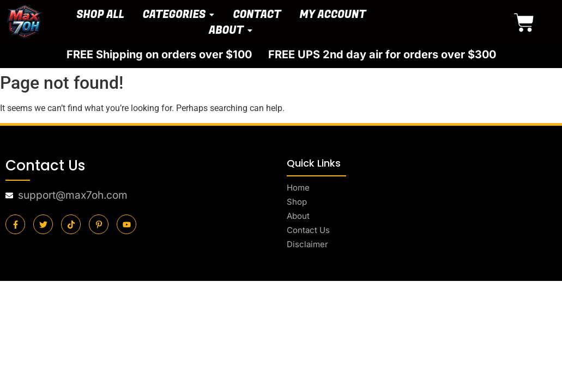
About (298, 216)
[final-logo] (25, 22)
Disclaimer (307, 244)
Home (298, 188)
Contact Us (308, 230)
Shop (297, 202)
